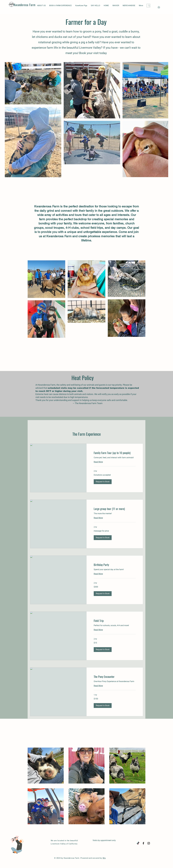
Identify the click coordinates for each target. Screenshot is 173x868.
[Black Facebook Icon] (143, 843)
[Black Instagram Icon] (149, 843)
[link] (115, 453)
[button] (160, 7)
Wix (104, 858)
